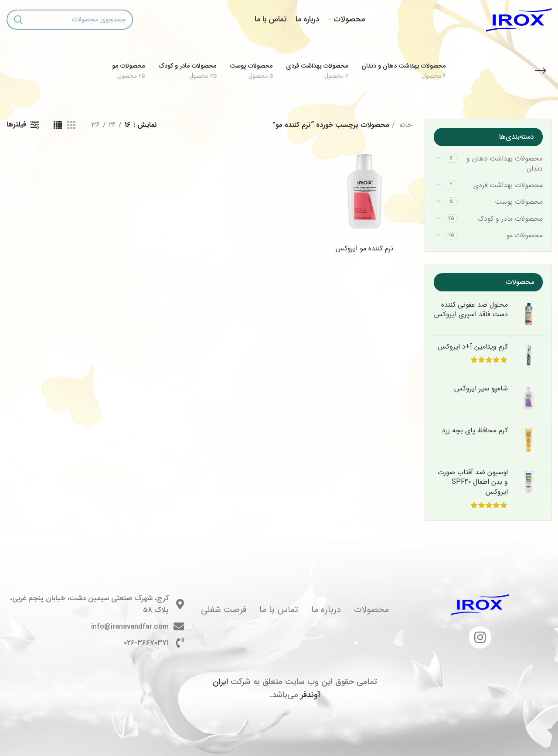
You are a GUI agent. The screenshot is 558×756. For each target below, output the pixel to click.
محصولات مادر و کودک (510, 219)
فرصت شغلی (224, 610)
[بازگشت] (541, 71)
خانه (405, 125)
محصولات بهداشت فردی (508, 185)
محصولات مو (524, 235)
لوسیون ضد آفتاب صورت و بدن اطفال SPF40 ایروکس (473, 482)
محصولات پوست (519, 202)
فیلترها (16, 125)
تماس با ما (279, 610)
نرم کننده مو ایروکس (365, 248)
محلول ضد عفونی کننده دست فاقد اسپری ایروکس (471, 310)
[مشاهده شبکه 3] (71, 125)
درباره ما (326, 610)
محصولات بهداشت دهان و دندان (505, 163)
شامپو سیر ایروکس (481, 389)
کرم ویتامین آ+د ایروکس (473, 347)
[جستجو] (70, 20)
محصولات (371, 610)
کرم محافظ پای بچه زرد (475, 431)
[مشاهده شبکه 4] (58, 125)
